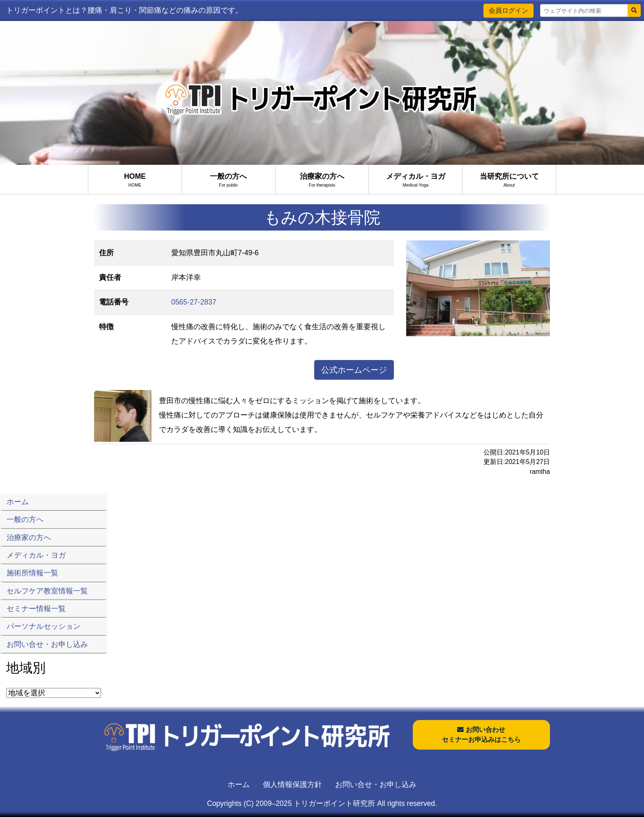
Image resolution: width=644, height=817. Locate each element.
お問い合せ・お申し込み (376, 785)
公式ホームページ (354, 370)
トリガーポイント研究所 (334, 803)
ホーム (239, 785)
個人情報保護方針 (292, 785)
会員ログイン (508, 10)
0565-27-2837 (194, 302)
